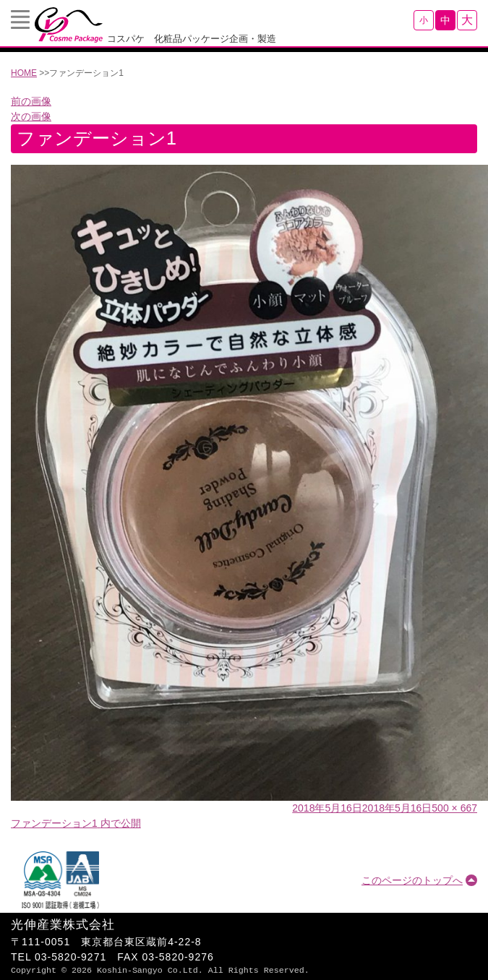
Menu (20, 20)
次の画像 (31, 116)
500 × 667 (454, 808)
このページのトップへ (412, 880)
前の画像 (31, 101)
